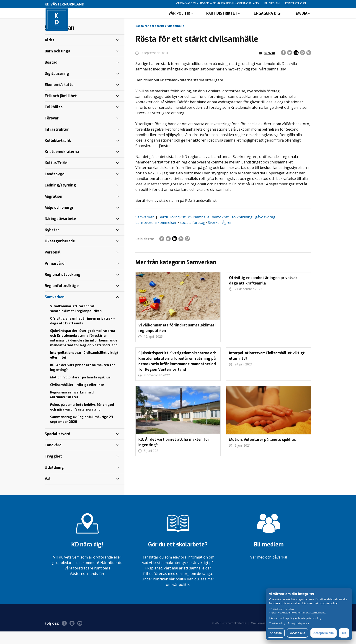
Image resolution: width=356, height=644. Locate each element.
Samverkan (145, 230)
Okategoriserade (60, 254)
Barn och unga (57, 64)
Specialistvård (57, 446)
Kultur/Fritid (56, 175)
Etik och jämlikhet (61, 108)
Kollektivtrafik (58, 153)
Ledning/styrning (60, 198)
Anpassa (276, 633)
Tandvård (53, 458)
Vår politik (179, 19)
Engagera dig (267, 19)
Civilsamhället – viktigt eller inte (77, 397)
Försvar (52, 131)
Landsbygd (55, 187)
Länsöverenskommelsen (156, 235)
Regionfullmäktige (62, 298)
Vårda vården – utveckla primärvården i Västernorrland (217, 3)
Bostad (51, 75)
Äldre (50, 53)
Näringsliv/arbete (60, 231)
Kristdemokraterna (62, 164)
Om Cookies (259, 636)
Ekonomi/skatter (60, 97)
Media (302, 19)
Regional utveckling (63, 287)
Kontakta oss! (295, 3)
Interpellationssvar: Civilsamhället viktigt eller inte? (84, 368)
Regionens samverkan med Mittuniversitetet (72, 407)
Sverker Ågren (220, 235)
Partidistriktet (222, 19)
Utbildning (54, 480)
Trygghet (53, 469)
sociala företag (193, 235)
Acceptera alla (324, 633)
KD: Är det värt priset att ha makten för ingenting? (83, 380)
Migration (53, 209)
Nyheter (52, 242)
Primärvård (55, 276)
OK (344, 633)
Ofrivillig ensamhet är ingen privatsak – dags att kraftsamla (83, 334)
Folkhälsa (54, 120)
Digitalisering (57, 86)
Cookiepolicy (277, 623)
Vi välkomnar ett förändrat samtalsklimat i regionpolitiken (76, 321)
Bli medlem (272, 3)
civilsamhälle (199, 230)
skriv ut (267, 66)
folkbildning (242, 230)
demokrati (221, 230)
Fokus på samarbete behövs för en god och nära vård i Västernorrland (82, 420)
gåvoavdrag (265, 230)
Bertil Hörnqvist (172, 230)
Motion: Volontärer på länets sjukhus (80, 390)
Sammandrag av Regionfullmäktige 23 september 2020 (82, 432)
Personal (53, 265)
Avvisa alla (298, 633)
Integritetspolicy (298, 623)
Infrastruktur (57, 142)
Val (48, 491)
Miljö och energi (59, 220)
